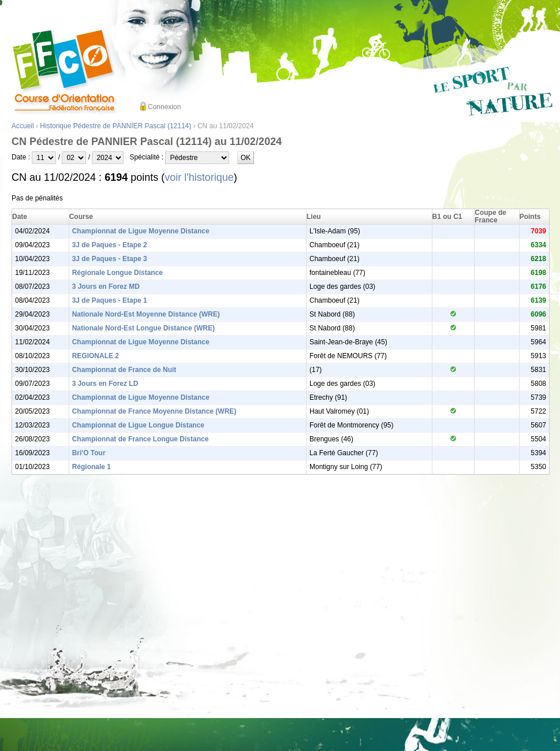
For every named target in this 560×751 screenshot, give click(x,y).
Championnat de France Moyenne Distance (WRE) (154, 411)
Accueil (23, 126)
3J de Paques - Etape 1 (110, 300)
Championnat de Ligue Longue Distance (138, 425)
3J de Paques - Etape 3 (110, 259)
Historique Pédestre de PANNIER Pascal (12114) (115, 126)
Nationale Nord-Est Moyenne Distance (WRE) (146, 314)
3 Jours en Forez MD (106, 287)
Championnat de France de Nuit (124, 370)
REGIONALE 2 (96, 356)
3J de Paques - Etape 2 (110, 245)
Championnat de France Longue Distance (141, 439)
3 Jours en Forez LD (105, 384)
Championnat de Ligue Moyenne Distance (141, 231)
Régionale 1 (92, 467)
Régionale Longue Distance (117, 273)
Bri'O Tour (89, 453)
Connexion (164, 107)
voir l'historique (199, 177)
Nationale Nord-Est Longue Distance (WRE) (143, 328)
